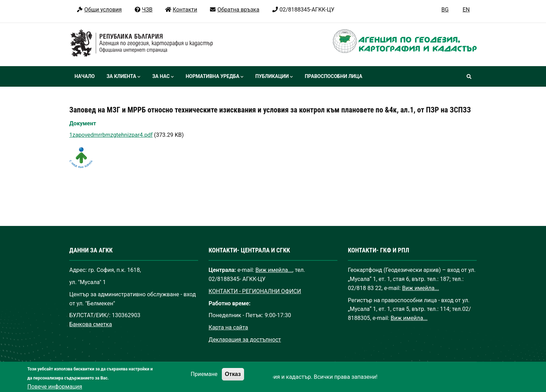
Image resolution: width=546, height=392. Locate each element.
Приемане (204, 379)
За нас (163, 77)
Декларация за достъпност (245, 340)
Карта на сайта (228, 327)
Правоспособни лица (333, 76)
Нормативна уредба (214, 77)
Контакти (181, 10)
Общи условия (99, 10)
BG (445, 10)
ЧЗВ (143, 10)
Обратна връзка (234, 10)
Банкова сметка (91, 324)
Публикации (274, 77)
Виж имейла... (274, 270)
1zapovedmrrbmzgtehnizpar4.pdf (111, 135)
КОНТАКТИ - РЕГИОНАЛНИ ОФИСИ (255, 291)
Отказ (233, 378)
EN (466, 10)
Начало (85, 76)
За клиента (123, 77)
